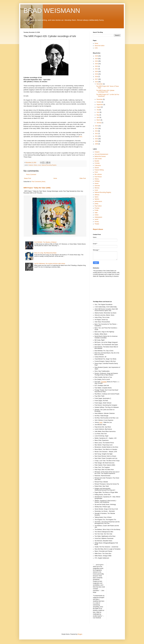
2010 (97, 139)
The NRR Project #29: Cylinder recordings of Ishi (105, 91)
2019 (97, 74)
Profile (97, 210)
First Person (98, 177)
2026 (97, 56)
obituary (97, 195)
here (81, 137)
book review (98, 159)
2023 (97, 64)
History (35, 165)
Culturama (98, 165)
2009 (97, 141)
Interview (97, 186)
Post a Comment (31, 175)
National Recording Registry (49, 165)
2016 (97, 82)
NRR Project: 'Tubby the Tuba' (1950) (37, 188)
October (99, 102)
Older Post (83, 178)
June (98, 112)
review (97, 215)
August (99, 107)
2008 (97, 144)
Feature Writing (99, 170)
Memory (97, 188)
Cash (101, 422)
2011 (97, 136)
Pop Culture (98, 206)
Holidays (97, 181)
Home (55, 178)
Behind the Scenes (100, 156)
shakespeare (98, 217)
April (98, 117)
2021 (97, 69)
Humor (97, 183)
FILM (96, 172)
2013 (97, 131)
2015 (97, 126)
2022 (97, 66)
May (98, 115)
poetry (96, 204)
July (98, 110)
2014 (97, 128)
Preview (97, 208)
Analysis (31, 165)
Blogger (80, 634)
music (39, 165)
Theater (97, 224)
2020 (97, 72)
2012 (97, 134)
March (99, 120)
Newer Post (28, 178)
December (100, 84)
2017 (97, 79)
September (100, 105)
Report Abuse (98, 229)
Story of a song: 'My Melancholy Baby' (45, 253)
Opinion (97, 199)
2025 (97, 59)
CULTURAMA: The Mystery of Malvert (45, 242)
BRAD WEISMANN (52, 11)
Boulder (97, 161)
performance (98, 201)
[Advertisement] (103, 289)
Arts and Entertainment (101, 154)
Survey (97, 222)
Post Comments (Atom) (39, 182)
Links (96, 48)
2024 (97, 61)
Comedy (97, 163)
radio (96, 213)
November (100, 99)
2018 (97, 77)
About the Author (100, 46)
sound (96, 219)
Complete (104, 382)
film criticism (98, 174)
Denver (97, 168)
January (99, 123)
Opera (96, 197)
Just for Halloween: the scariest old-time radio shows (50, 264)
